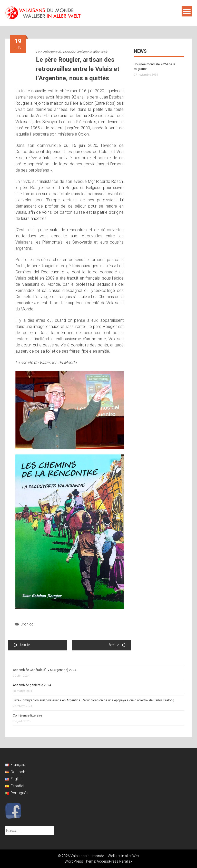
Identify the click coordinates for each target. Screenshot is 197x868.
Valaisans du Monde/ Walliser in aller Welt (75, 52)
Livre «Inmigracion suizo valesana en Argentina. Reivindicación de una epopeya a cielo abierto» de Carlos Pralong (93, 700)
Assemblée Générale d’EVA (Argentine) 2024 (45, 670)
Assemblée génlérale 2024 (32, 685)
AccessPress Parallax (115, 861)
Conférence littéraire (27, 715)
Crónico (27, 624)
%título (22, 645)
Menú (187, 11)
